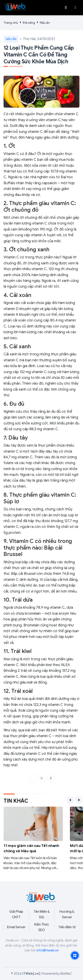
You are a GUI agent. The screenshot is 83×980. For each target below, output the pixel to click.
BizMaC (66, 974)
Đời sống (29, 23)
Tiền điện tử (67, 927)
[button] (75, 8)
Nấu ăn (45, 23)
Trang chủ (11, 23)
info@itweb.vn (48, 950)
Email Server (16, 927)
